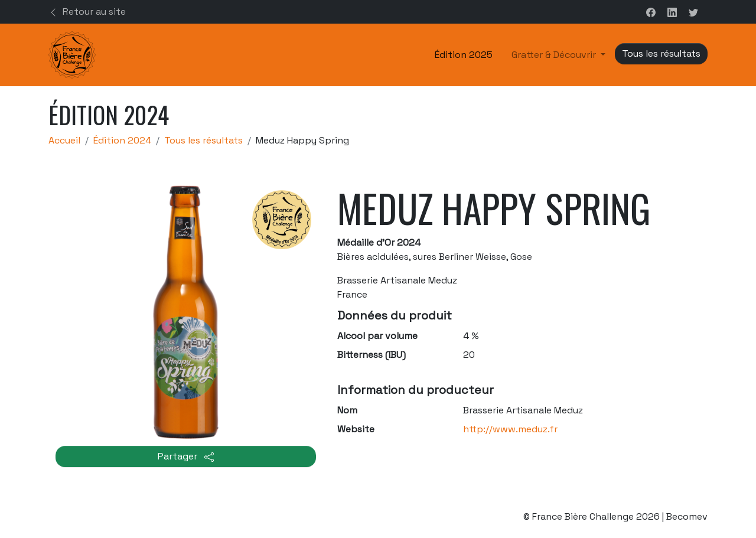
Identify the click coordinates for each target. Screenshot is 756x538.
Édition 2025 (464, 55)
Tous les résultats (203, 140)
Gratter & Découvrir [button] (555, 55)
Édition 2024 (122, 140)
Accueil (64, 140)
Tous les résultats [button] (661, 53)
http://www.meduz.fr (510, 429)
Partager (186, 456)
